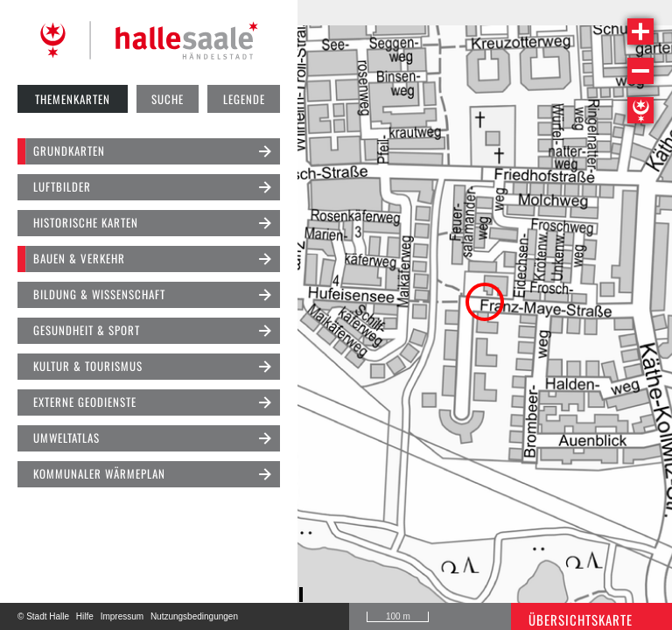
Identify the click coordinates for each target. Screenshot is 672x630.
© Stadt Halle (43, 616)
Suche (168, 99)
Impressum (122, 616)
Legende (244, 99)
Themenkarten (73, 99)
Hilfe (85, 616)
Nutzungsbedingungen (194, 616)
